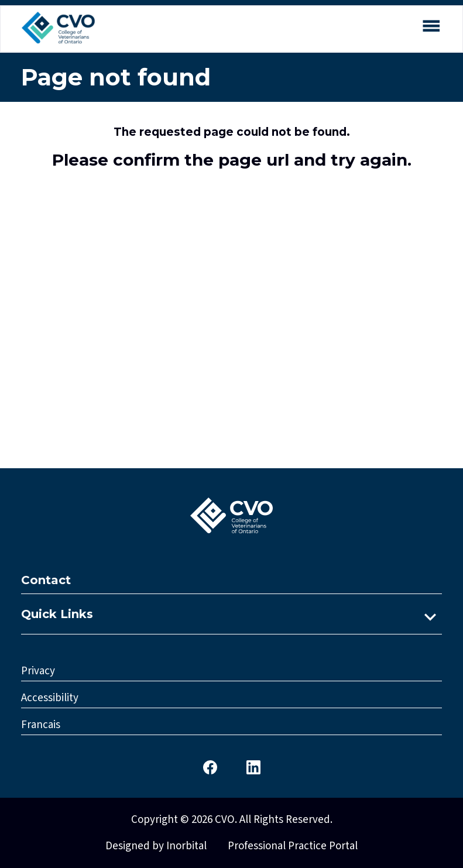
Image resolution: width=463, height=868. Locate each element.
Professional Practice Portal (293, 846)
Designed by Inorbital (156, 846)
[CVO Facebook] (210, 766)
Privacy (38, 671)
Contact (46, 580)
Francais (41, 725)
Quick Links (57, 614)
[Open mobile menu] (431, 28)
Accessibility (50, 698)
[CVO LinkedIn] (253, 766)
